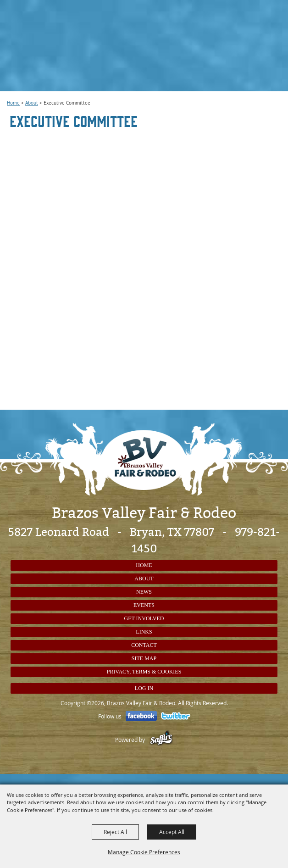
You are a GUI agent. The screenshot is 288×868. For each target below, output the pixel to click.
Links (144, 632)
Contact (144, 645)
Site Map (144, 658)
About (32, 103)
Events (144, 605)
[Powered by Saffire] (161, 740)
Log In (144, 688)
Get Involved (144, 618)
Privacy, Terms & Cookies (144, 672)
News (144, 592)
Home (13, 103)
